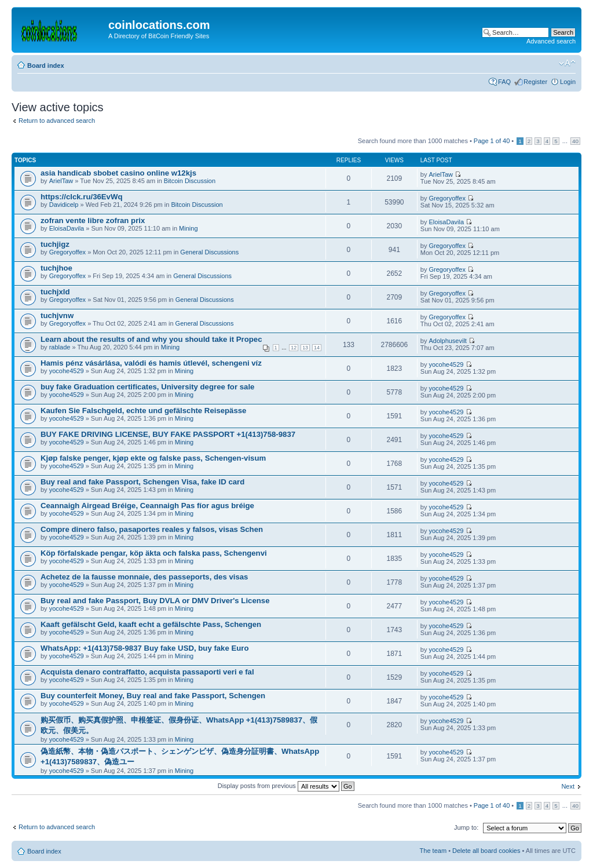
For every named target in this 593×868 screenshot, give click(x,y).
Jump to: (466, 827)
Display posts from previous (286, 786)
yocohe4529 (67, 371)
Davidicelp (64, 205)
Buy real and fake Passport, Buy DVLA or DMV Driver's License (155, 601)
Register (535, 82)
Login (568, 82)
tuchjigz (55, 244)
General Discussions (209, 252)
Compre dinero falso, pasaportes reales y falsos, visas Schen (152, 529)
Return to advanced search (57, 121)
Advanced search (551, 41)
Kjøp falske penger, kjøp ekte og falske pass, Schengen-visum (153, 458)
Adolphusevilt (448, 341)
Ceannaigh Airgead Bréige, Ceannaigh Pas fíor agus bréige (147, 506)
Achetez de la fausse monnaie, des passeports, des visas (144, 577)
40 (575, 141)
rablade (60, 347)
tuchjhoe (56, 268)
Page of (492, 141)
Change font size (567, 63)
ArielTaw (61, 181)
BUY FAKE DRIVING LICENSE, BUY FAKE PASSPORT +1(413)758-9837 (168, 434)
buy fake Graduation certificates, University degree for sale (147, 387)
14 (317, 348)
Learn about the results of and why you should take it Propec (151, 339)
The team (433, 851)
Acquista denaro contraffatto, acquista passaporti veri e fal (147, 672)
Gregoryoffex (447, 198)
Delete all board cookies (486, 851)
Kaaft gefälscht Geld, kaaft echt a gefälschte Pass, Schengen (151, 624)
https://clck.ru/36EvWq (81, 197)
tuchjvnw (57, 316)
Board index (46, 65)
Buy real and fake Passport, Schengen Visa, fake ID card (142, 482)
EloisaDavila (67, 228)
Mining (188, 228)
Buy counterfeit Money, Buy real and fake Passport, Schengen (153, 696)
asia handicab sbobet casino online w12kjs (118, 173)
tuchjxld (55, 292)
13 (305, 348)
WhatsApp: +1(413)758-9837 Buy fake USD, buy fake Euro (144, 648)
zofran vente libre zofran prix (93, 220)
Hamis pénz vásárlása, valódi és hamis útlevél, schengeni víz (151, 363)
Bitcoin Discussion (190, 181)
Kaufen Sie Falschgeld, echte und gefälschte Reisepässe (143, 411)
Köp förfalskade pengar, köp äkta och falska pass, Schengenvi (154, 553)
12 (294, 348)
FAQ (504, 82)
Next (568, 786)
